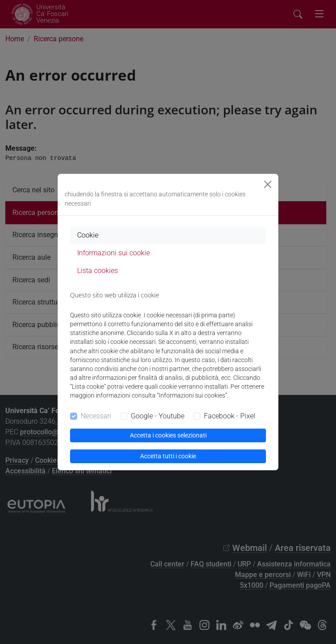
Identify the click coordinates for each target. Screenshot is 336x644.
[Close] (268, 184)
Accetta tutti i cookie (168, 456)
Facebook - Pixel (230, 416)
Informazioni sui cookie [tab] (113, 253)
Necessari (96, 416)
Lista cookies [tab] (98, 271)
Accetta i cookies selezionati (168, 435)
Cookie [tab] (88, 235)
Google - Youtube (158, 416)
